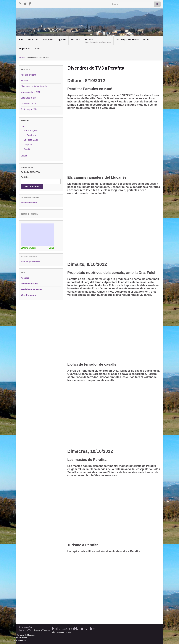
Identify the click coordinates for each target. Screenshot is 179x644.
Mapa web (24, 48)
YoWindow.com (29, 248)
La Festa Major (31, 140)
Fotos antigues (31, 131)
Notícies (25, 81)
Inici (21, 39)
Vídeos (24, 156)
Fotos (23, 127)
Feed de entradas (30, 284)
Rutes (98, 41)
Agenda (62, 39)
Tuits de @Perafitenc (31, 262)
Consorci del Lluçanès (25, 635)
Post (38, 48)
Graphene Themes (41, 630)
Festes (75, 39)
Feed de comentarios (31, 289)
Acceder (25, 278)
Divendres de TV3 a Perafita (34, 86)
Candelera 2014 (28, 104)
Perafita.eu (21, 640)
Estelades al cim (29, 98)
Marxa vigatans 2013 (31, 92)
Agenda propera (28, 75)
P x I (146, 39)
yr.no (51, 248)
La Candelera (30, 135)
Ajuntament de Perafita (62, 632)
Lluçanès (48, 39)
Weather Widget (37, 235)
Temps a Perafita (29, 214)
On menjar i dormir (127, 39)
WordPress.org (28, 295)
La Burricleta (22, 638)
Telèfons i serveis (29, 202)
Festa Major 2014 (29, 109)
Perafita (33, 39)
